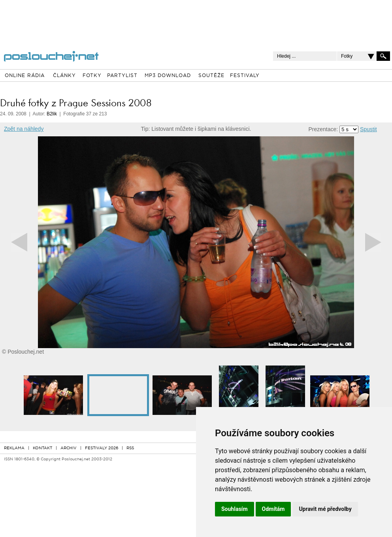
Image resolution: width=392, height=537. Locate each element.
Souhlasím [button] (235, 509)
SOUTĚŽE (211, 76)
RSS (130, 448)
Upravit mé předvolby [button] (325, 509)
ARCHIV (69, 448)
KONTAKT (42, 448)
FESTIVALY (245, 76)
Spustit (368, 129)
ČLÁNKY (64, 76)
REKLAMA (14, 448)
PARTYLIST (122, 76)
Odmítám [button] (273, 509)
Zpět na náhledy (24, 129)
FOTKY (92, 76)
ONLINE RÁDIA (25, 76)
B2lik (52, 114)
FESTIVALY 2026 (102, 448)
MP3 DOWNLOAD (168, 76)
